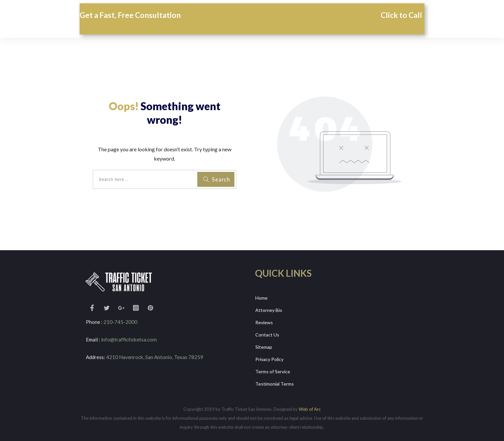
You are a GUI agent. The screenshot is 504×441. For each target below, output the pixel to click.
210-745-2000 (120, 322)
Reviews (264, 321)
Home (261, 298)
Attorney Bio (269, 310)
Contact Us (267, 333)
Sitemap (264, 345)
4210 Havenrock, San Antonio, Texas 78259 (154, 357)
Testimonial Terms (275, 380)
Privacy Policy (269, 357)
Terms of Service (273, 369)
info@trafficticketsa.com (128, 339)
